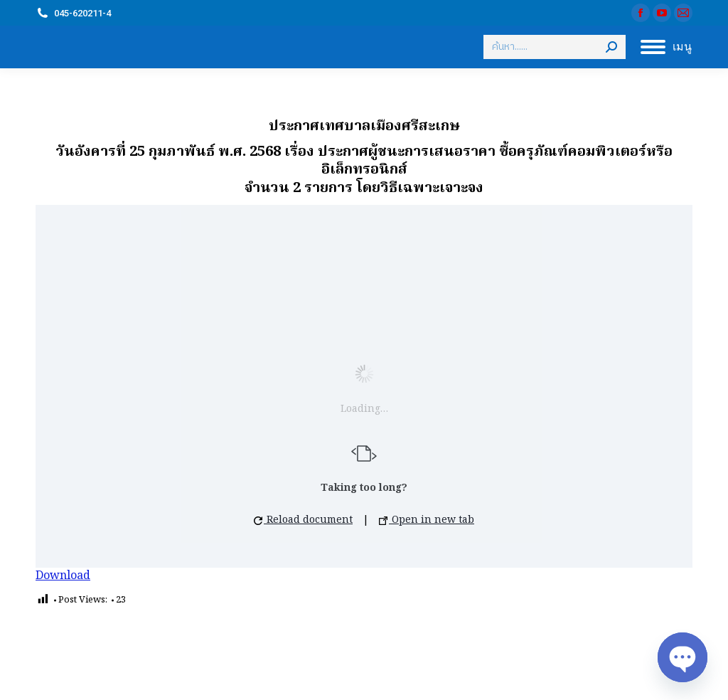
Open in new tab (427, 520)
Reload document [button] (303, 520)
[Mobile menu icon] (666, 47)
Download (63, 576)
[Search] (555, 47)
